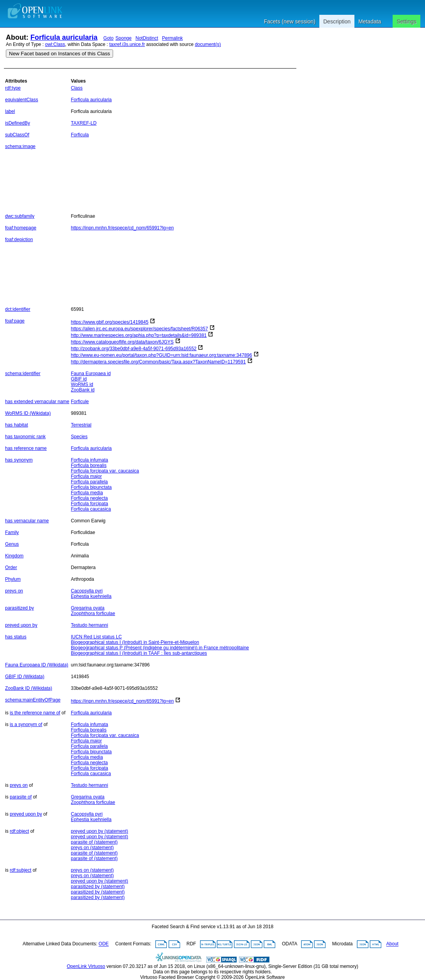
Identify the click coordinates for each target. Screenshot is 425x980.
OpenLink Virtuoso (86, 966)
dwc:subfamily (20, 216)
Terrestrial (81, 425)
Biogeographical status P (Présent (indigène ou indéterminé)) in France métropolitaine (160, 648)
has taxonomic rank (25, 437)
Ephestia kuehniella (91, 596)
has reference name (26, 448)
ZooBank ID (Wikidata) (29, 688)
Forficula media (87, 493)
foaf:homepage (21, 228)
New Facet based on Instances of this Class (59, 54)
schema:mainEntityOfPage (33, 700)
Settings (406, 21)
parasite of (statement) (94, 842)
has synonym (19, 460)
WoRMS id (82, 384)
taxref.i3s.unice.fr (127, 44)
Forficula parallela (89, 482)
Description (337, 21)
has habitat (17, 425)
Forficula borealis (89, 465)
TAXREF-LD (84, 123)
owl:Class (55, 44)
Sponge (123, 38)
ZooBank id (83, 390)
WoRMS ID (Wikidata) (28, 413)
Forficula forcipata (89, 504)
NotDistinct (147, 38)
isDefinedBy (18, 123)
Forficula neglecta (89, 498)
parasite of (21, 797)
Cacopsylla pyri (87, 591)
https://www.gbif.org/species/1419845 (110, 322)
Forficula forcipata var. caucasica (105, 471)
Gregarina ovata (88, 608)
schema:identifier (23, 374)
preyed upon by (21, 625)
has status (16, 637)
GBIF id (79, 379)
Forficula (80, 135)
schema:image (20, 146)
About (392, 944)
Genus (12, 544)
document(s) (208, 44)
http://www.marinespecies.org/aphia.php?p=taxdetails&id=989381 (139, 335)
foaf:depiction (19, 240)
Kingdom (14, 556)
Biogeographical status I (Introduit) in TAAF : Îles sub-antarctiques (139, 653)
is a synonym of (26, 724)
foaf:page (15, 321)
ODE (104, 944)
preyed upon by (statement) (100, 831)
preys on (14, 591)
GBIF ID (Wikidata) (25, 677)
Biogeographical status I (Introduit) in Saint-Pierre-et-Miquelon (135, 642)
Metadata (370, 21)
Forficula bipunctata (91, 487)
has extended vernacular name (37, 402)
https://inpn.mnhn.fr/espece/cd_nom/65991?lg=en (122, 228)
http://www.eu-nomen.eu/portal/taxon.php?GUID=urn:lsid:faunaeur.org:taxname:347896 (162, 355)
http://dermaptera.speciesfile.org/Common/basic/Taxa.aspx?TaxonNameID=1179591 (158, 362)
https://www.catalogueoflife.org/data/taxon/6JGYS (122, 342)
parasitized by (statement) (98, 887)
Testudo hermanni (89, 625)
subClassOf (17, 135)
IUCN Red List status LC (97, 637)
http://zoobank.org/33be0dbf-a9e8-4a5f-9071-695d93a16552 (134, 349)
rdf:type (13, 88)
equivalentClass (22, 100)
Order (11, 568)
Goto (108, 38)
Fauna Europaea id (91, 374)
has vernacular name (27, 521)
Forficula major (86, 476)
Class (77, 88)
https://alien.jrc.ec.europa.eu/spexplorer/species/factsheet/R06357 (140, 329)
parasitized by (19, 608)
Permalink (173, 38)
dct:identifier (18, 309)
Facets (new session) (290, 21)
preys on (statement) (92, 848)
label (10, 111)
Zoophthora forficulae (93, 613)
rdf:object (19, 831)
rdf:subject (20, 870)
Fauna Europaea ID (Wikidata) (37, 665)
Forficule (80, 402)
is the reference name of (35, 713)
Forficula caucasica (91, 509)
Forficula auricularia (64, 37)
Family (12, 532)
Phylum (13, 579)
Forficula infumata (89, 460)
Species (79, 437)
